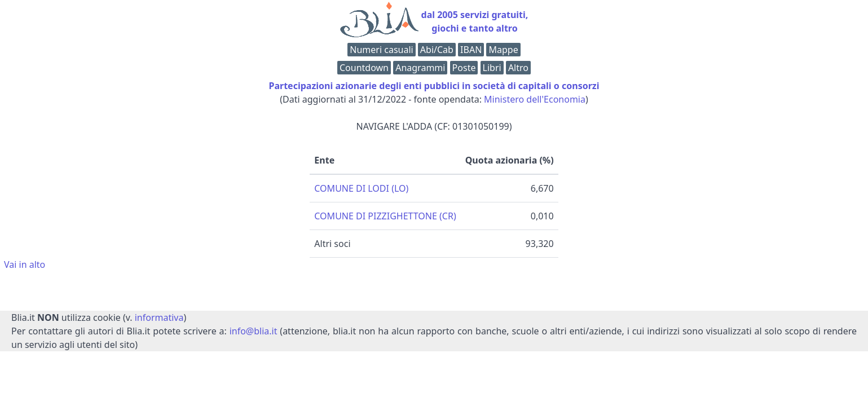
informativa (159, 317)
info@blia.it (254, 331)
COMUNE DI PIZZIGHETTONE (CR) (385, 216)
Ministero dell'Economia (535, 99)
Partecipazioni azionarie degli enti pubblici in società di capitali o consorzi (434, 86)
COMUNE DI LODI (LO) (361, 188)
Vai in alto (25, 264)
